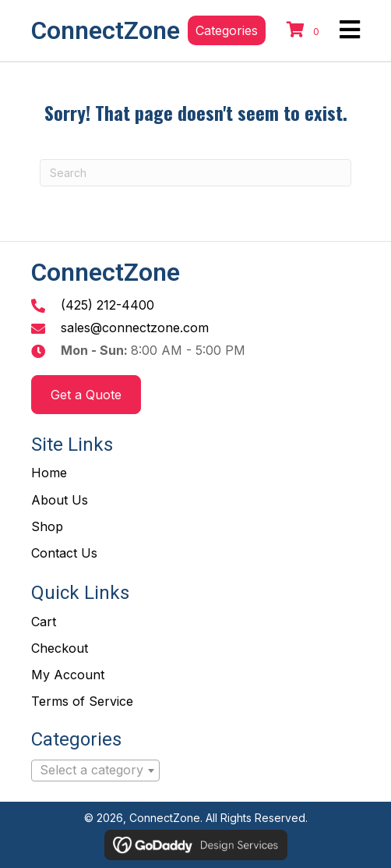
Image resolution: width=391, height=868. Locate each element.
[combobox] (95, 771)
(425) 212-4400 (107, 305)
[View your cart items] (305, 30)
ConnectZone (106, 30)
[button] (227, 30)
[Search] (195, 173)
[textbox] (95, 771)
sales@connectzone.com (135, 328)
